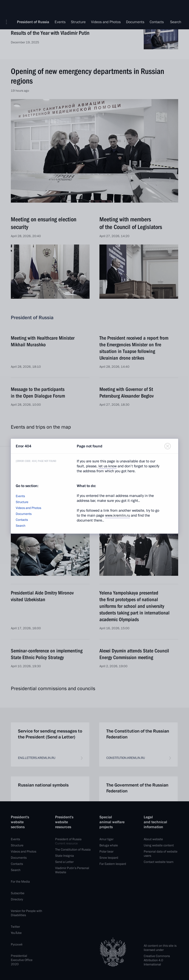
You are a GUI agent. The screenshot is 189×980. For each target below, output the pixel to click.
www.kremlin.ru (118, 515)
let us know (108, 466)
